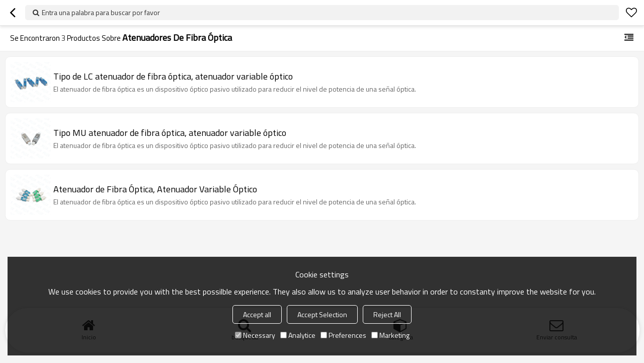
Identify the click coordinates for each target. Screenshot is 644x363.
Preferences (343, 335)
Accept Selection (322, 314)
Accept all (257, 314)
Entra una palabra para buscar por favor (101, 12)
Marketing (390, 335)
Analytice (298, 335)
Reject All (387, 314)
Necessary (255, 335)
